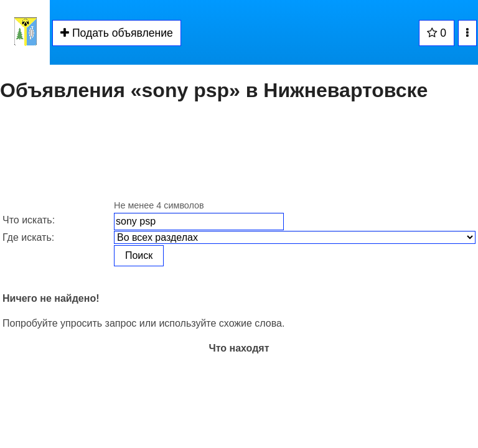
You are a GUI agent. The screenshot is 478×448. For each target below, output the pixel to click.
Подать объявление (117, 33)
